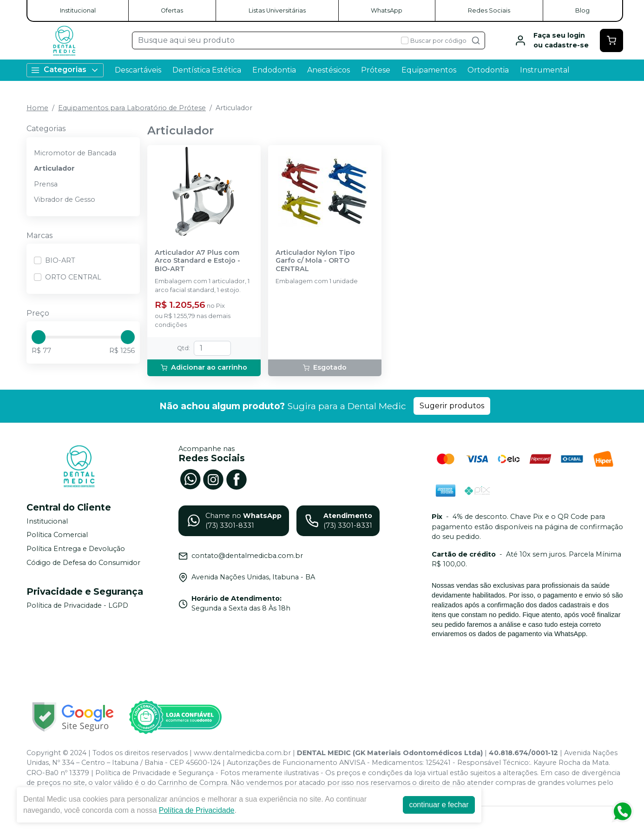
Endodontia (274, 70)
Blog (582, 10)
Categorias (65, 70)
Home (37, 108)
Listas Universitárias (277, 10)
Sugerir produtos (452, 406)
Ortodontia (488, 70)
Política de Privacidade (197, 810)
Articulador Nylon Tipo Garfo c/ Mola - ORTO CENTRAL (315, 261)
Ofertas (172, 10)
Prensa (46, 184)
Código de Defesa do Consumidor (83, 563)
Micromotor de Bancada (75, 153)
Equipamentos (429, 70)
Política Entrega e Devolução (76, 549)
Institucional (78, 10)
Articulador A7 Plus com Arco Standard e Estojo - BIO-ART (197, 261)
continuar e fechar (439, 805)
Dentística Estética (207, 70)
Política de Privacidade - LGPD (77, 605)
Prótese (376, 70)
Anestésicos (329, 70)
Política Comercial (57, 535)
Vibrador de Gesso (65, 199)
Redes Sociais (489, 10)
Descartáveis (138, 70)
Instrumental (545, 70)
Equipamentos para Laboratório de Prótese (132, 108)
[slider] (39, 337)
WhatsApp (387, 10)
